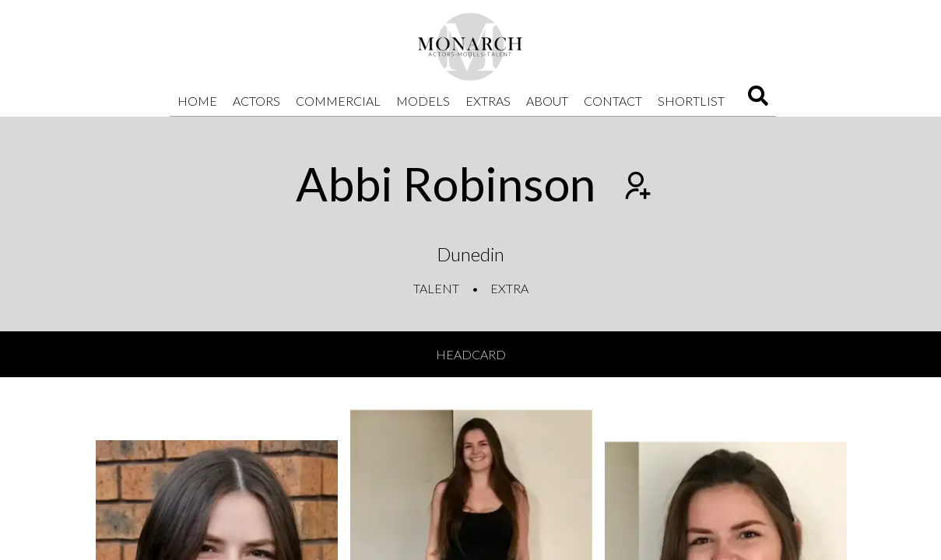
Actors (256, 101)
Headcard (471, 354)
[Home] (471, 47)
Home (197, 101)
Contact (613, 101)
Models (423, 101)
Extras (488, 101)
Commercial (338, 101)
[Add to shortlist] (636, 187)
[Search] (758, 101)
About (547, 101)
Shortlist (691, 101)
